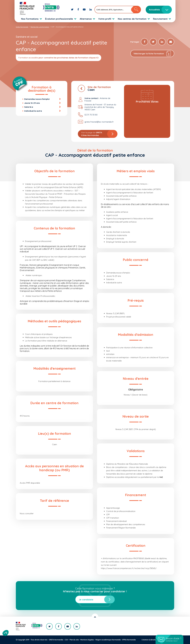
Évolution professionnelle (59, 19)
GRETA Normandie (56, 640)
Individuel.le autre (33, 111)
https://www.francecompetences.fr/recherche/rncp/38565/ (129, 568)
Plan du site (74, 640)
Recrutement (160, 19)
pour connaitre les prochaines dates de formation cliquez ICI (69, 58)
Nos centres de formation (132, 19)
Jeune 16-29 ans (32, 103)
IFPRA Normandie (129, 640)
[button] (6, 633)
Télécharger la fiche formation (152, 54)
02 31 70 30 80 (91, 115)
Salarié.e (29, 107)
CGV (66, 640)
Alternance (86, 19)
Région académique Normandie (108, 640)
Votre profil (105, 19)
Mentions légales (87, 640)
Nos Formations (30, 19)
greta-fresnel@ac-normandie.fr (99, 122)
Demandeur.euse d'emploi (37, 99)
